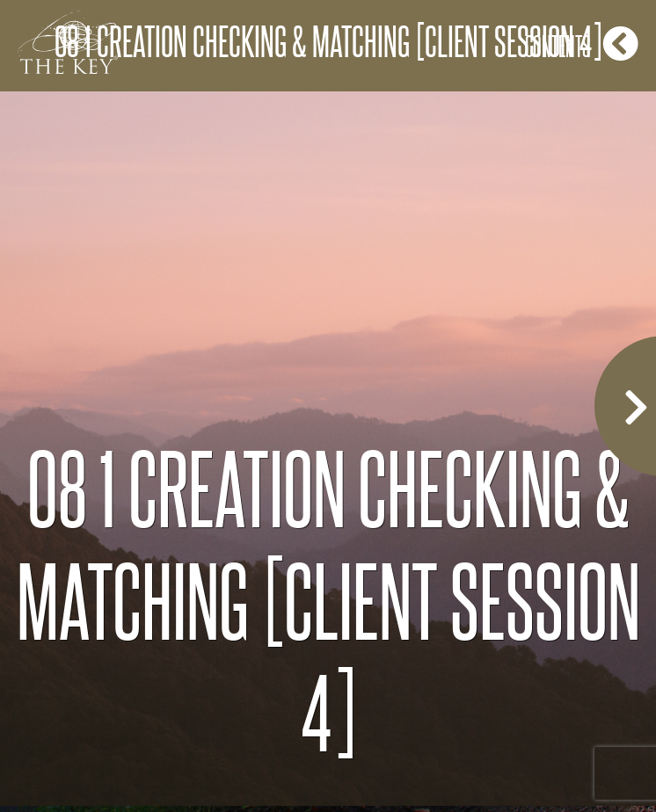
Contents (582, 43)
